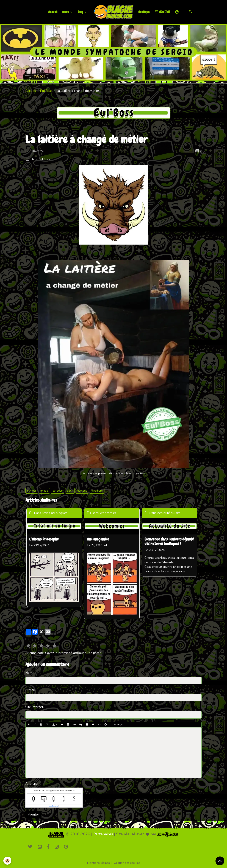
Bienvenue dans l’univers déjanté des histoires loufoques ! (172, 542)
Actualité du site (172, 513)
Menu (66, 12)
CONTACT (162, 12)
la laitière (97, 491)
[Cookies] (8, 861)
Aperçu (116, 724)
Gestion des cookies (128, 862)
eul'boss (58, 491)
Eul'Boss (46, 91)
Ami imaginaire (100, 539)
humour (32, 491)
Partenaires (103, 834)
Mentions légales (97, 862)
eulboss (82, 491)
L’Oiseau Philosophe (45, 539)
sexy (70, 491)
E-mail (30, 690)
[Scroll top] (220, 861)
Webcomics (110, 513)
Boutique (144, 12)
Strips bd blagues (56, 513)
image (44, 491)
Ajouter (34, 814)
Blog (81, 12)
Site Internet (34, 707)
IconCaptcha (53, 806)
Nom (29, 673)
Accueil (53, 12)
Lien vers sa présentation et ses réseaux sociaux (113, 473)
